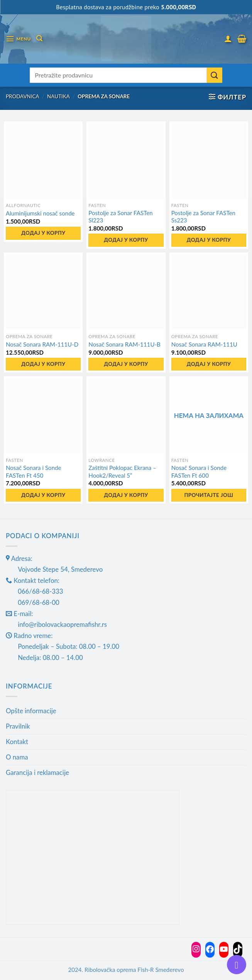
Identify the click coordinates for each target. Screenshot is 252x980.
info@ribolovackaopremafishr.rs (62, 624)
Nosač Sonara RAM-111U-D (42, 344)
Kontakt (17, 742)
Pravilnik (18, 726)
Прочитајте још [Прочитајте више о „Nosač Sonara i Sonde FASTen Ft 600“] (209, 495)
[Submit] (215, 75)
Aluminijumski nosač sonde (40, 213)
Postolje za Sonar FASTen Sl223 (120, 217)
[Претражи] (39, 38)
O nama (17, 757)
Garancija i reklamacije (37, 772)
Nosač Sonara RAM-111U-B (124, 344)
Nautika (58, 96)
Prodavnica (23, 96)
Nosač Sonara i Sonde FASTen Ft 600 (199, 471)
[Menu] (18, 39)
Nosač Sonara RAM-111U (204, 344)
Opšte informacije (31, 711)
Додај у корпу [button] (43, 233)
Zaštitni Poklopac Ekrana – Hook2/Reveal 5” (122, 471)
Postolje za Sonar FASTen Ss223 (203, 217)
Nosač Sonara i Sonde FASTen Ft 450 (34, 471)
